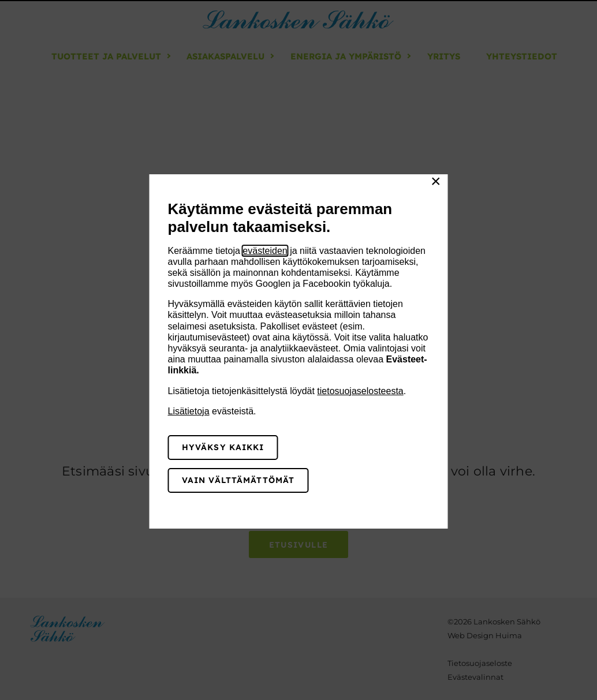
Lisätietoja (189, 411)
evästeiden (265, 251)
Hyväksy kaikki (223, 447)
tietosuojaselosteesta (360, 391)
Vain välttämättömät (238, 480)
